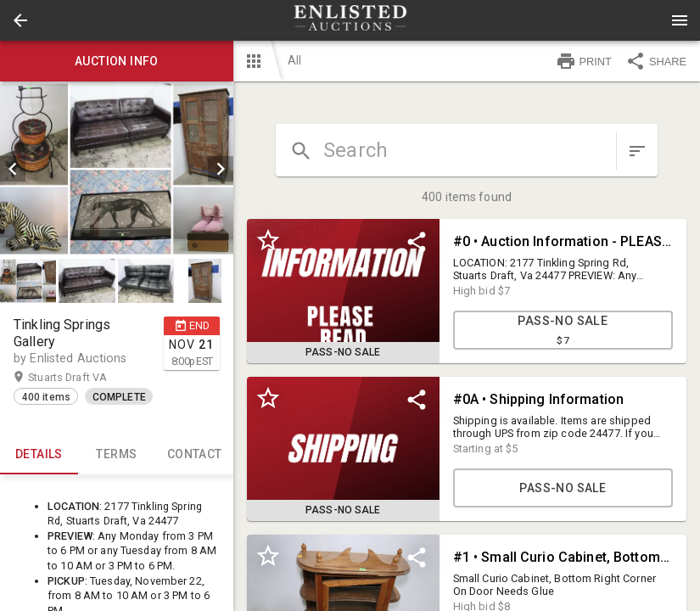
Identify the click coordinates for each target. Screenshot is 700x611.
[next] (221, 169)
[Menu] (680, 20)
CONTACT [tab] (194, 454)
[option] (117, 169)
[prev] (13, 169)
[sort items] (637, 151)
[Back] (20, 20)
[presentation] (350, 20)
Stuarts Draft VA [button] (84, 378)
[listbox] (117, 169)
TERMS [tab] (117, 454)
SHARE (656, 61)
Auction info (117, 61)
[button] (20, 20)
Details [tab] (39, 454)
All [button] (294, 60)
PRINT (584, 61)
